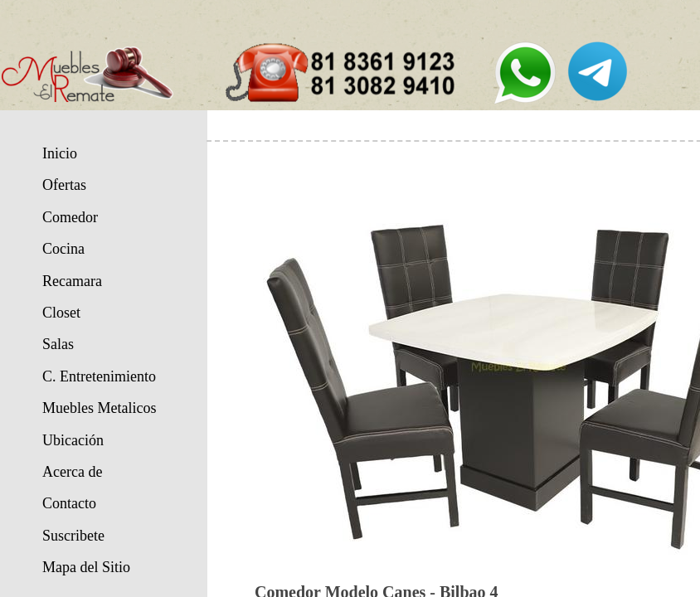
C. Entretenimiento (99, 376)
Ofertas (64, 185)
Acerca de (72, 472)
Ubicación (73, 440)
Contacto (69, 503)
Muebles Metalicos (99, 408)
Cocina (63, 249)
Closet (61, 313)
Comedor (70, 217)
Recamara (72, 281)
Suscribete (73, 536)
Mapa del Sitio (86, 567)
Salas (58, 344)
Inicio (60, 153)
